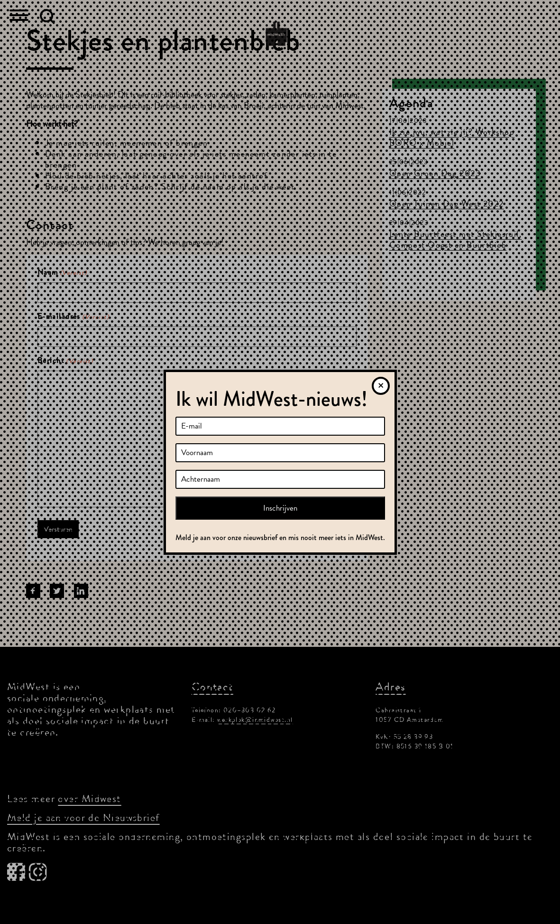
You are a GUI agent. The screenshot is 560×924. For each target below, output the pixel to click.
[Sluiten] (381, 386)
